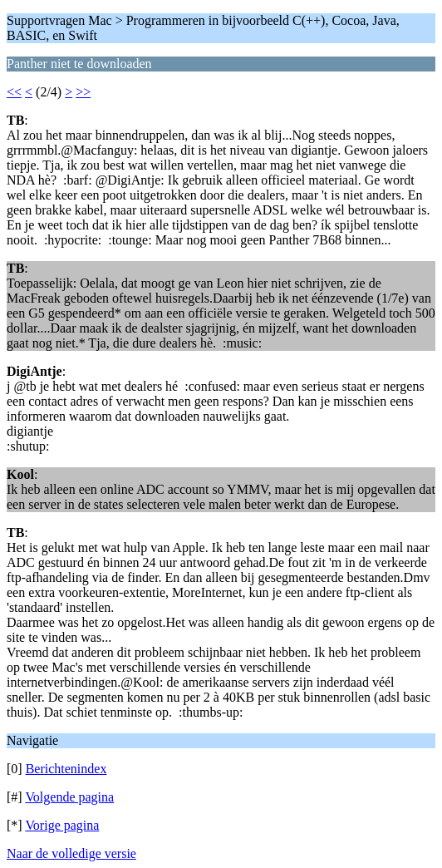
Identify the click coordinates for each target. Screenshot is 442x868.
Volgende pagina (69, 797)
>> (83, 92)
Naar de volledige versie (71, 853)
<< (14, 92)
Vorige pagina (62, 825)
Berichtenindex (66, 769)
